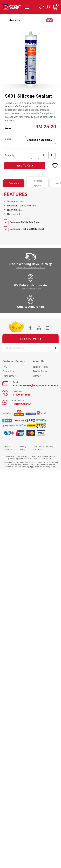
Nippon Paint (40, 367)
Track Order (9, 376)
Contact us (8, 371)
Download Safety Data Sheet (22, 222)
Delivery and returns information (30, 268)
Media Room (40, 371)
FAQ (5, 367)
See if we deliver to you (31, 289)
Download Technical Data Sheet (24, 229)
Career (37, 376)
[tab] (14, 183)
